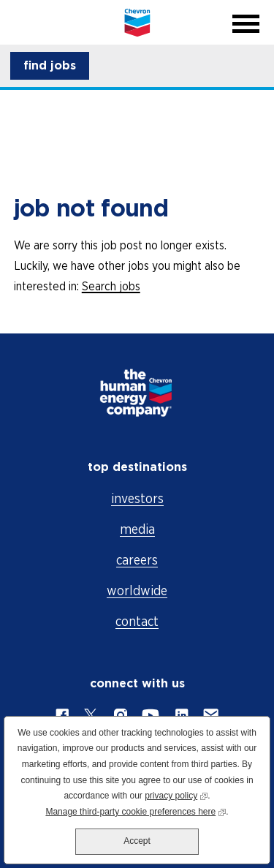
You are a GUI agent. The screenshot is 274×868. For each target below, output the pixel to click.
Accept (137, 841)
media (137, 529)
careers (137, 560)
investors (137, 498)
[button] (50, 66)
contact (137, 621)
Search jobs (111, 286)
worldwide (137, 590)
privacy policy (176, 795)
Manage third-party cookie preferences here (136, 811)
